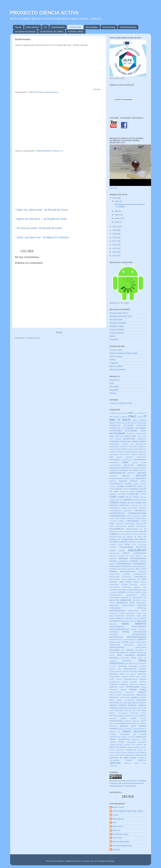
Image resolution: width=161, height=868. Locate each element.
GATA (144, 590)
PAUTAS (132, 677)
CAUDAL (143, 494)
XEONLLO (127, 763)
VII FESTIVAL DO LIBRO (52, 32)
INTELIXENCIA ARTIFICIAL (128, 608)
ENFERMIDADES (124, 564)
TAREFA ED (115, 732)
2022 (115, 198)
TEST (144, 740)
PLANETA (143, 682)
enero (117, 222)
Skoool (112, 336)
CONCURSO (128, 511)
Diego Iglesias (118, 819)
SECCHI (143, 718)
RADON (112, 700)
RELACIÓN (123, 703)
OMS (119, 669)
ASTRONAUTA (127, 460)
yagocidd (116, 849)
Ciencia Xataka (116, 356)
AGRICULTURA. (130, 436)
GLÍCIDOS (121, 592)
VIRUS (133, 758)
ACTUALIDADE (117, 433)
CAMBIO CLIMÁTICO (127, 486)
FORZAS (124, 585)
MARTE (143, 618)
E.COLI (134, 544)
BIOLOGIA (142, 473)
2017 (115, 241)
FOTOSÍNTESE (115, 587)
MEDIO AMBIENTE (134, 624)
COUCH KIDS (114, 518)
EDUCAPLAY (137, 550)
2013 (115, 256)
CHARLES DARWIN (139, 500)
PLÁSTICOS (133, 685)
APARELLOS (142, 452)
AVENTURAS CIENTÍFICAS (120, 468)
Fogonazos (114, 363)
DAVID (112, 524)
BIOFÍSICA (131, 473)
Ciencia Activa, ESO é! (119, 313)
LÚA (111, 616)
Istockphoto (114, 387)
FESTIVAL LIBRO (117, 582)
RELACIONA (133, 703)
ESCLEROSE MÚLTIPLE (126, 569)
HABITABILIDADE (116, 595)
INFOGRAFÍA (122, 603)
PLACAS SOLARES (129, 682)
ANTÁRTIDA (123, 447)
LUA (145, 613)
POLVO (122, 687)
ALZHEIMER (114, 442)
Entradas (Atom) (33, 338)
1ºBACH (140, 417)
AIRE (140, 436)
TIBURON (113, 742)
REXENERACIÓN (134, 708)
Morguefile (114, 390)
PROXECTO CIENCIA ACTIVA (44, 13)
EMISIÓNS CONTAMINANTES (132, 558)
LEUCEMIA (113, 613)
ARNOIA (119, 457)
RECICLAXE (141, 700)
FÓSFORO (134, 585)
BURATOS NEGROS (128, 481)
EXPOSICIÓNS (115, 579)
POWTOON (114, 690)
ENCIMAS (113, 561)
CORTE (144, 516)
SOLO (133, 726)
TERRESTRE (136, 740)
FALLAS (124, 579)
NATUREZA (130, 655)
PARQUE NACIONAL (130, 671)
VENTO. (118, 753)
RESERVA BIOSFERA (128, 705)
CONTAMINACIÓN (117, 516)
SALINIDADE (128, 716)
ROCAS (143, 713)
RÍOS (144, 711)
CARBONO (113, 494)
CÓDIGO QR (126, 508)
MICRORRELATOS (130, 640)
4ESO (112, 423)
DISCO (120, 544)
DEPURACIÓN (130, 524)
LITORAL (139, 613)
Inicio (59, 332)
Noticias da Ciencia (118, 370)
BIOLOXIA (126, 476)
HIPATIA (143, 595)
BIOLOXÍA (141, 476)
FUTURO (122, 590)
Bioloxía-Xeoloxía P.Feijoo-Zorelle (124, 353)
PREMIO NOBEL (138, 690)
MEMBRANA (114, 632)
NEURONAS (114, 658)
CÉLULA (136, 497)
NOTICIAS (127, 661)
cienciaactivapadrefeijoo (122, 846)
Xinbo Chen (117, 838)
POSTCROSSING (133, 687)
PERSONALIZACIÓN (131, 679)
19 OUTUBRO (139, 413)
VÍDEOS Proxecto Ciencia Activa (43, 92)
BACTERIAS (134, 470)
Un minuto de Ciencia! (25, 32)
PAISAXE (119, 671)
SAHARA (120, 716)
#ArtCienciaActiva (128, 27)
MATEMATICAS (116, 621)
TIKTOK (121, 742)
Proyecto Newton (117, 333)
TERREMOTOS (123, 740)
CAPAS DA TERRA (127, 492)
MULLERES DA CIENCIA (122, 650)
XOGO (144, 763)
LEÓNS (144, 611)
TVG (133, 745)
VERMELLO (131, 753)
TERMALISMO (141, 737)
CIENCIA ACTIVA (127, 503)
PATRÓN (125, 677)
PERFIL (112, 679)
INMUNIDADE (114, 605)
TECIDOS (113, 734)
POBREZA (143, 685)
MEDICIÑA (142, 621)
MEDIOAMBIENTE (139, 627)
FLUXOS (143, 582)
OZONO (112, 671)
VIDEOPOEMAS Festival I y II (49, 151)
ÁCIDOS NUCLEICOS (129, 423)
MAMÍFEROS (131, 616)
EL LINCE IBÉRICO (134, 556)
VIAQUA (112, 755)
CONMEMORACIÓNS (137, 513)
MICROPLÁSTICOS (116, 640)
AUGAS (135, 463)
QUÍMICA (143, 698)
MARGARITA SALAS (132, 618)
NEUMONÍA (142, 655)
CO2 (140, 505)
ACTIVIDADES (116, 431)
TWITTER (139, 745)
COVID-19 (130, 518)
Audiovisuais (75, 27)
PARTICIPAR (142, 674)
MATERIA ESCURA (129, 621)
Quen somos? (33, 27)
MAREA (112, 618)
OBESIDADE (123, 666)
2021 (115, 227)
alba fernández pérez (121, 842)
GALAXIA (130, 590)
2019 (115, 234)
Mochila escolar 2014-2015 (121, 316)
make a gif (114, 188)
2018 (115, 237)
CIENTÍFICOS (124, 505)
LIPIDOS (121, 613)
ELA (145, 556)
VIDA (117, 755)
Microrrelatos (92, 27)
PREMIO (123, 690)
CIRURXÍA (134, 505)
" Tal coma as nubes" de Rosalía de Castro (39, 228)
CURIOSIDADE (132, 521)
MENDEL (126, 632)
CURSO (144, 521)
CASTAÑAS (122, 494)
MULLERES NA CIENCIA (126, 653)
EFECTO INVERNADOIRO (134, 553)
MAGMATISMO (120, 616)
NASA (119, 655)
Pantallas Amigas (117, 326)
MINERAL (113, 642)
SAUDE (124, 718)
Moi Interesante (116, 320)
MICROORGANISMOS (137, 637)
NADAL (112, 655)
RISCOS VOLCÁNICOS (119, 713)
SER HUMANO (115, 724)
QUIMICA (135, 698)
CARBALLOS (141, 492)
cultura (121, 521)
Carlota (115, 815)
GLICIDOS (113, 592)
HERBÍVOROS (131, 595)
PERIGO (119, 679)
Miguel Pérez (118, 826)
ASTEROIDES (141, 457)
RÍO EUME (137, 711)
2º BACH (124, 420)
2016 (115, 245)
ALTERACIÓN (141, 439)
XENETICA (142, 760)
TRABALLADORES (116, 745)
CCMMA (121, 497)
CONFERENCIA (140, 511)
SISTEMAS (124, 726)
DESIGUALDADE (132, 529)
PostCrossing (109, 27)
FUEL (144, 587)
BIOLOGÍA (113, 476)
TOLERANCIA (131, 742)
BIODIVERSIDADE (118, 473)
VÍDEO (122, 755)
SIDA (134, 724)
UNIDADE (137, 747)
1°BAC (130, 413)
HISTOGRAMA (115, 598)
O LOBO (113, 666)
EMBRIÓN (113, 559)
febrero (118, 218)
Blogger (112, 861)
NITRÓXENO (125, 658)
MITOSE (125, 642)
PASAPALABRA (115, 677)
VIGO (138, 755)
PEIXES (144, 677)
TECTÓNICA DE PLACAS (133, 734)
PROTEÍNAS (141, 695)
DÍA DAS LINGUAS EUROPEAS (128, 532)
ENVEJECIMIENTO (140, 566)
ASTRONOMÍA (140, 460)
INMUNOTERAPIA (128, 605)
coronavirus (136, 516)
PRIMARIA (142, 692)
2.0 (45, 27)
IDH (145, 598)
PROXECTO (114, 698)
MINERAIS (142, 640)
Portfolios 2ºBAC (76, 32)
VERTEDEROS (141, 753)
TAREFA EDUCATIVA (134, 731)
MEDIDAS (113, 624)
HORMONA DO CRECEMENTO (131, 598)
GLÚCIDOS (130, 592)
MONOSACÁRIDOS (117, 647)
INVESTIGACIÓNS (118, 611)
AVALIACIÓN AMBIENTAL (135, 465)
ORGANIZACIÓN (130, 669)
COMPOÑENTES (115, 511)
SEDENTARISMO (116, 721)
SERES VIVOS (126, 724)
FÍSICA (136, 582)
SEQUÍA (143, 721)
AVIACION (135, 468)
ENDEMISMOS (124, 561)
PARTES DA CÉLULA (128, 674)
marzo (118, 215)
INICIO (132, 603)
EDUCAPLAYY (115, 553)
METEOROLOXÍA (116, 637)
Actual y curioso (116, 350)
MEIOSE (134, 629)
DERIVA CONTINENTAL (137, 526)
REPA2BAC (142, 703)
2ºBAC (135, 420)
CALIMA (136, 484)
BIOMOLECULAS (129, 479)
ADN (112, 436)
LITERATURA (130, 613)
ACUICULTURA (141, 434)
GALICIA (138, 590)
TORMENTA (142, 742)
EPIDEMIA (113, 569)
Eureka (113, 360)
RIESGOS (128, 711)
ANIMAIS (135, 442)
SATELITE (113, 718)
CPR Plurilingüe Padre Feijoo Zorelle (128, 811)
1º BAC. (117, 417)
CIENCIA (114, 503)
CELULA (129, 497)
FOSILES (143, 585)
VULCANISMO (114, 760)
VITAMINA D (142, 758)
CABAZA (143, 481)
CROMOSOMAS (141, 518)
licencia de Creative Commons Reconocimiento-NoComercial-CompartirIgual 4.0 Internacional (128, 783)
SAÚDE (133, 718)
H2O (144, 592)
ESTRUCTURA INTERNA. (120, 574)
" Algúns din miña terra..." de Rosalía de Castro (41, 219)
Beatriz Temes (118, 807)
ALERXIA (118, 439)
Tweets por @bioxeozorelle (121, 403)
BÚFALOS (113, 481)
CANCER (118, 489)
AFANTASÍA (119, 436)
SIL (138, 724)
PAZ (138, 677)
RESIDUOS (123, 708)
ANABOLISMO (125, 442)
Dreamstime (115, 380)
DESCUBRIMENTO (117, 529)
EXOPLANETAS (140, 577)
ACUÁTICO (131, 434)
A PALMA (118, 423)
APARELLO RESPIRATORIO (127, 452)
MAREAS (120, 618)
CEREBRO (127, 500)
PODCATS (114, 687)
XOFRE (136, 763)
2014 (115, 252)
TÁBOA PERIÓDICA (139, 729)
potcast (144, 687)
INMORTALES (141, 603)
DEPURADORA (121, 526)
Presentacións (58, 27)
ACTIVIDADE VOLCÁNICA (134, 428)
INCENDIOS (137, 600)
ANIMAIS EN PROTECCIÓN (134, 444)
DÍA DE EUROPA (125, 534)
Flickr (112, 383)
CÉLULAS (119, 500)
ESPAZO (113, 571)
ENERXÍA (134, 561)
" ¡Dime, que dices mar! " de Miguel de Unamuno (42, 237)
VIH (142, 755)
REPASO (113, 705)
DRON (127, 544)
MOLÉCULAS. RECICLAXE (135, 645)
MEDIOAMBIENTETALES (119, 629)
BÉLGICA (143, 470)
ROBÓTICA (134, 713)
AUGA (125, 462)
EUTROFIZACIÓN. (140, 574)
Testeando (114, 339)
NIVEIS (133, 658)
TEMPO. (124, 737)
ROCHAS (113, 716)
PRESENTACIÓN (115, 692)
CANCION (126, 489)
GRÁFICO (138, 592)
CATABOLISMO (133, 494)
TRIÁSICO (127, 745)
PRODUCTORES (115, 695)
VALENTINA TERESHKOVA (126, 750)
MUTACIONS (142, 653)
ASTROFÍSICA (115, 460)
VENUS (124, 753)
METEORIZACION (139, 634)
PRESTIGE (130, 692)
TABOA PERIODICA (125, 729)
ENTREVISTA (127, 566)
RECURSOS (114, 703)
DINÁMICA (132, 542)
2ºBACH (143, 420)
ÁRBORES (143, 454)
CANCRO (134, 489)
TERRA (113, 739)
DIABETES (124, 542)
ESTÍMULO (142, 572)
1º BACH (124, 417)
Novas (18, 27)
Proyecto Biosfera (117, 330)
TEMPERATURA (115, 737)
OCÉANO (143, 666)
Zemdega (86, 861)
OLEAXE (113, 669)
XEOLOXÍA (115, 763)
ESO (138, 569)
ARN (111, 457)
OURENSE (142, 669)
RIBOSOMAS (119, 711)
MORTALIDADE (141, 647)
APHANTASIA (114, 454)
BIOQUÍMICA (141, 479)
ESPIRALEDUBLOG (128, 572)
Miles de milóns (116, 366)
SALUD (136, 716)
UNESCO (130, 747)
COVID (123, 518)
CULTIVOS (113, 521)
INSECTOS (142, 605)
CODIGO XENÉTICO (139, 508)
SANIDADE (142, 716)
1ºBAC (132, 416)
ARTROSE (129, 457)
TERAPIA (131, 737)
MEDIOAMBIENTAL (117, 627)
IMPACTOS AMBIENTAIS (121, 600)
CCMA (113, 497)
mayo (117, 201)
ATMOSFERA (114, 463)
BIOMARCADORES (116, 479)
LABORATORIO (133, 611)
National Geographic (118, 323)
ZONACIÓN (114, 766)
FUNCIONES (114, 590)
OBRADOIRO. (133, 666)
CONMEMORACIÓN (117, 513)
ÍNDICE (112, 603)
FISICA (129, 582)
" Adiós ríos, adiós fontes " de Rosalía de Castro (42, 210)
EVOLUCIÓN (115, 577)
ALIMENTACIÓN (129, 439)
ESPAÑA (143, 569)
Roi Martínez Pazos (121, 834)
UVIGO (144, 747)
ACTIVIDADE (128, 426)
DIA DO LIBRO (137, 534)
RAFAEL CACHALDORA (126, 700)
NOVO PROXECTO (131, 664)
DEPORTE (120, 524)
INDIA (144, 600)
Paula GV (116, 830)
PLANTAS (113, 685)
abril (117, 211)
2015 (115, 248)
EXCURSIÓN (127, 577)
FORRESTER (114, 585)
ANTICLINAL (133, 447)
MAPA (139, 616)
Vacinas (112, 750)
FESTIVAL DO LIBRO (137, 579)
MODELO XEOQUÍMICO (138, 642)
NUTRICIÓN (142, 664)
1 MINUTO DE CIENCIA (118, 413)
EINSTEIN (121, 556)
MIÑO (119, 642)
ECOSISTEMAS (126, 547)
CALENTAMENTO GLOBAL (121, 484)
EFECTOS (113, 556)
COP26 (129, 516)
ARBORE (134, 454)
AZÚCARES (123, 470)
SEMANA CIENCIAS (132, 721)
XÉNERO (129, 760)
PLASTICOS (123, 685)
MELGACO (142, 629)
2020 (115, 230)
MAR (144, 616)
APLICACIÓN (125, 454)
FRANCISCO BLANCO (131, 587)
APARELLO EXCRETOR (129, 449)
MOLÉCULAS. (115, 645)
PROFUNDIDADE (129, 695)
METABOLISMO (140, 632)
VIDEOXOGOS (130, 755)
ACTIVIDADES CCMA (136, 431)
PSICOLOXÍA (125, 698)
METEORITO (114, 634)
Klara (115, 823)
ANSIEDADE (114, 447)
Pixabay (113, 393)
